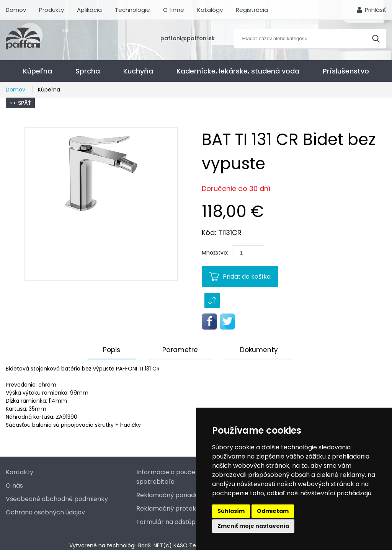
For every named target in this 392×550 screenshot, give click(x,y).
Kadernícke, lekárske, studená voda (238, 71)
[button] (101, 204)
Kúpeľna (38, 71)
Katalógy (210, 10)
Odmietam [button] (273, 511)
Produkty (51, 10)
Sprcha (88, 71)
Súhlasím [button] (231, 511)
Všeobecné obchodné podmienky (57, 499)
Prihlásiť (376, 10)
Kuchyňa (138, 71)
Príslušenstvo (346, 71)
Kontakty (20, 472)
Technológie (132, 10)
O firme (174, 10)
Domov (16, 10)
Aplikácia (89, 10)
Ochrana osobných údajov (45, 512)
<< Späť (20, 103)
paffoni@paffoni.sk (188, 38)
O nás (14, 486)
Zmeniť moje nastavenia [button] (253, 526)
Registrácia (252, 10)
